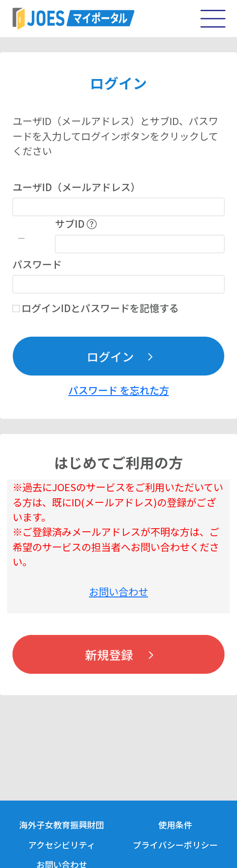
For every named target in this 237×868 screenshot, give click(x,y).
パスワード (37, 264)
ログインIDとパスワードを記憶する (100, 308)
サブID (76, 223)
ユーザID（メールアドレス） (76, 187)
